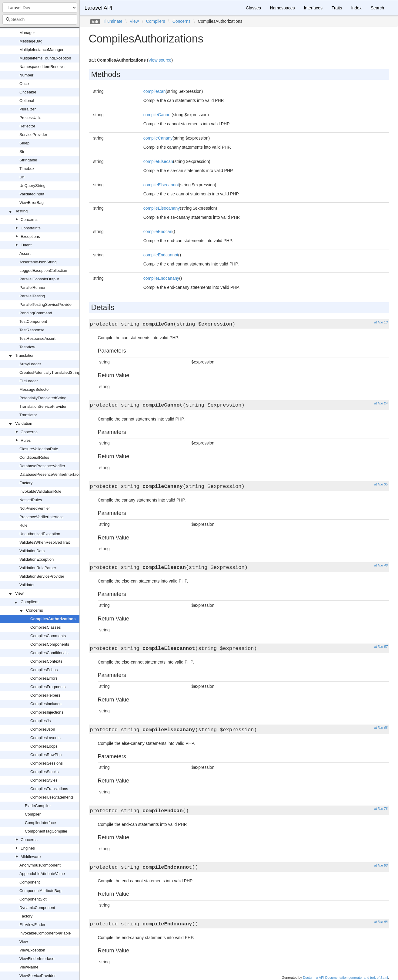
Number (26, 75)
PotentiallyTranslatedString (43, 398)
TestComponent (33, 321)
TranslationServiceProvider (43, 406)
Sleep (24, 143)
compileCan (155, 91)
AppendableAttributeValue (42, 874)
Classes (253, 8)
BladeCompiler (38, 806)
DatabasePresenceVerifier (42, 466)
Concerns (29, 220)
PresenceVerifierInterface (42, 517)
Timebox (27, 169)
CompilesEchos (44, 670)
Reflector (27, 126)
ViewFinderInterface (37, 959)
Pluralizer (28, 109)
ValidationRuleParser (38, 568)
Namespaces (283, 8)
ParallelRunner (32, 287)
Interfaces (313, 8)
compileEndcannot (161, 255)
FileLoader (29, 381)
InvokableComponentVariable (45, 933)
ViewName (29, 967)
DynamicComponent (37, 908)
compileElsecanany (162, 208)
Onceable (28, 92)
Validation (24, 423)
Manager (27, 33)
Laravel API (99, 8)
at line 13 (381, 322)
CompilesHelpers (45, 695)
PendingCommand (36, 313)
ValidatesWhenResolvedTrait (45, 542)
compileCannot (157, 115)
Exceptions (30, 237)
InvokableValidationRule (40, 491)
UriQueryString (32, 186)
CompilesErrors (44, 678)
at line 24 (381, 403)
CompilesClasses (45, 627)
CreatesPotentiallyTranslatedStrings (51, 372)
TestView (27, 347)
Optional (27, 101)
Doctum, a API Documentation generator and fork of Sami (345, 978)
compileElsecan (158, 161)
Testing (21, 211)
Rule (23, 525)
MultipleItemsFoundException (45, 58)
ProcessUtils (30, 118)
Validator (27, 585)
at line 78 (381, 809)
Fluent (26, 245)
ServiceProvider (33, 135)
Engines (28, 848)
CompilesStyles (44, 780)
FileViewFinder (32, 925)
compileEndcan (158, 231)
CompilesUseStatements (52, 797)
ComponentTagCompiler (46, 831)
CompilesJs (40, 721)
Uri (22, 177)
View (19, 593)
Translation (25, 355)
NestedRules (31, 500)
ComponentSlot (33, 899)
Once (24, 84)
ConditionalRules (34, 457)
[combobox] (40, 19)
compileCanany (158, 138)
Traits (337, 8)
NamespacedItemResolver (43, 67)
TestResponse (32, 330)
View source (160, 60)
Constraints (31, 228)
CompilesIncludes (46, 704)
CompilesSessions (47, 763)
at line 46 (381, 565)
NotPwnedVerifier (35, 508)
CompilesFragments (48, 687)
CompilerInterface (40, 823)
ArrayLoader (30, 364)
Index (356, 8)
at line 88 (381, 865)
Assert (25, 253)
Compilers (30, 602)
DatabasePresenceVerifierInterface (50, 474)
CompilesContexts (46, 661)
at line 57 (381, 647)
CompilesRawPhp (46, 755)
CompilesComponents (50, 644)
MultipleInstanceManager (41, 50)
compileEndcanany (161, 278)
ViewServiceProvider (38, 976)
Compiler (33, 814)
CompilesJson (43, 729)
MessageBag (31, 41)
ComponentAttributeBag (40, 891)
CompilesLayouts (45, 738)
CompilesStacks (44, 772)
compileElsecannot (161, 185)
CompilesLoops (44, 746)
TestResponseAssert (37, 338)
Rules (26, 440)
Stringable (28, 160)
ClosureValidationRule (39, 449)
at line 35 (381, 484)
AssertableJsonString (38, 262)
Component (30, 882)
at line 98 (381, 922)
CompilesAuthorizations (53, 619)
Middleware (31, 857)
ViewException (32, 950)
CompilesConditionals (49, 653)
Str (22, 152)
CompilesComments (48, 636)
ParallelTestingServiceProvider (46, 304)
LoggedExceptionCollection (43, 270)
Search (377, 8)
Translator (28, 415)
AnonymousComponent (40, 865)
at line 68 (381, 728)
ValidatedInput (32, 194)
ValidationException (37, 559)
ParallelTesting (32, 296)
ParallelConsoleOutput (39, 279)
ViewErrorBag (32, 203)
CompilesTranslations (49, 789)
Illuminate (113, 21)
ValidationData (32, 551)
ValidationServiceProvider (42, 576)
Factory (26, 483)
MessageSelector (35, 389)
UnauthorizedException (40, 534)
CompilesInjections (47, 712)
